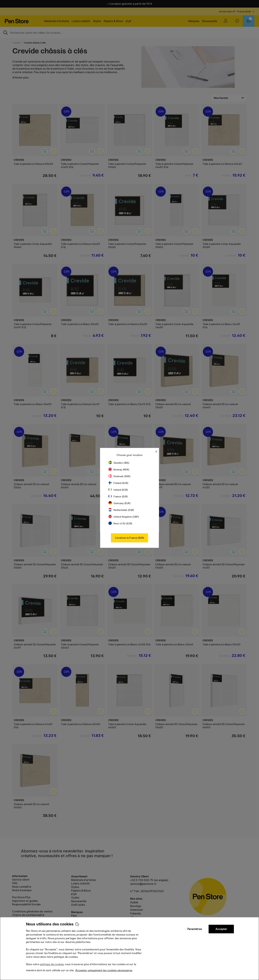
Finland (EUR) (118, 483)
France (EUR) (118, 496)
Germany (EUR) (119, 503)
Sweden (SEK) (119, 463)
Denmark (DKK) (119, 476)
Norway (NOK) (119, 470)
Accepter (221, 929)
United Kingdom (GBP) (124, 517)
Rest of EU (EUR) (120, 523)
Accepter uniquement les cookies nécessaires (104, 970)
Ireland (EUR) (118, 490)
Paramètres (195, 929)
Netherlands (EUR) (121, 510)
